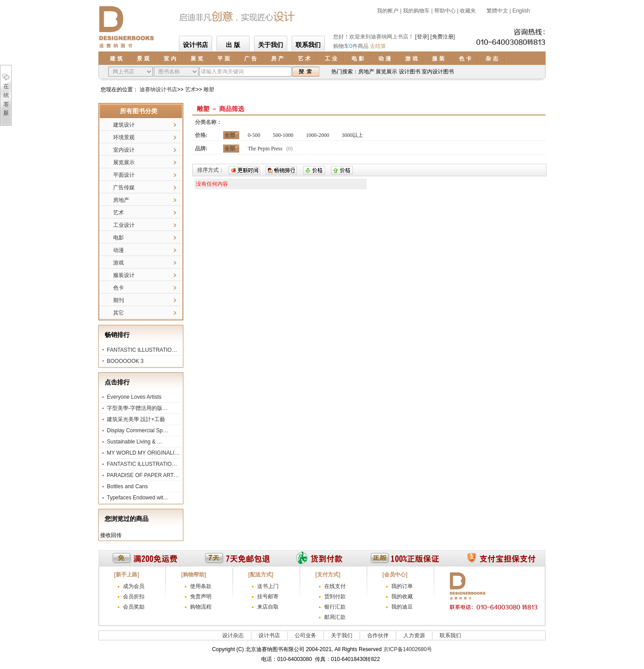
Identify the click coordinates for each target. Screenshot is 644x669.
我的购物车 (416, 11)
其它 (119, 313)
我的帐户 (388, 11)
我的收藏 (402, 597)
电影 (119, 238)
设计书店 (195, 45)
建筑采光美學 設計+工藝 (136, 419)
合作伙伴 (378, 635)
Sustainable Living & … (135, 442)
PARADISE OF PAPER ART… (143, 475)
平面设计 (124, 175)
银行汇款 (335, 607)
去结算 (378, 46)
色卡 (119, 288)
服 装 (438, 59)
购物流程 (201, 607)
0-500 (254, 135)
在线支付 (335, 586)
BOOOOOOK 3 (125, 361)
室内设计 (124, 150)
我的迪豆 (402, 607)
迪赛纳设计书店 (158, 89)
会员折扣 (134, 597)
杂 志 (492, 59)
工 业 (331, 59)
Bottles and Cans (127, 486)
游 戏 (411, 59)
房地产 (121, 200)
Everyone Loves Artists (134, 397)
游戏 (119, 263)
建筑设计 (124, 125)
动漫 (119, 250)
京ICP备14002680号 (408, 649)
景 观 (143, 59)
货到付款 (335, 597)
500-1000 (283, 135)
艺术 (191, 89)
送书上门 (268, 586)
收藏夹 (468, 11)
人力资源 (414, 635)
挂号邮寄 (268, 597)
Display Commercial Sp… (138, 430)
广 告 (250, 59)
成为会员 (134, 586)
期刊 (119, 300)
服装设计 (124, 275)
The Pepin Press (265, 149)
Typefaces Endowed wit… (138, 498)
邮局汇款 (335, 617)
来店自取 (268, 607)
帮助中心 (445, 11)
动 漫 (384, 59)
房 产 (277, 59)
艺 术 (304, 59)
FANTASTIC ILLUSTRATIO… (142, 350)
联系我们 (308, 45)
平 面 (223, 59)
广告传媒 (124, 187)
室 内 (170, 59)
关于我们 (271, 45)
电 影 (358, 59)
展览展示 (124, 162)
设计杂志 (233, 635)
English (521, 11)
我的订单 (402, 586)
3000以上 (352, 135)
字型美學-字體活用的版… (137, 408)
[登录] (422, 37)
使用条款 (201, 586)
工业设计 (124, 225)
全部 (230, 135)
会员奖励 (134, 607)
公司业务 (305, 635)
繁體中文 (497, 11)
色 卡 (465, 59)
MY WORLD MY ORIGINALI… (143, 453)
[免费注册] (443, 37)
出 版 (233, 45)
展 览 (197, 59)
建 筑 (116, 59)
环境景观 (124, 137)
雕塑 (209, 89)
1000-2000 (318, 135)
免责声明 (201, 597)
